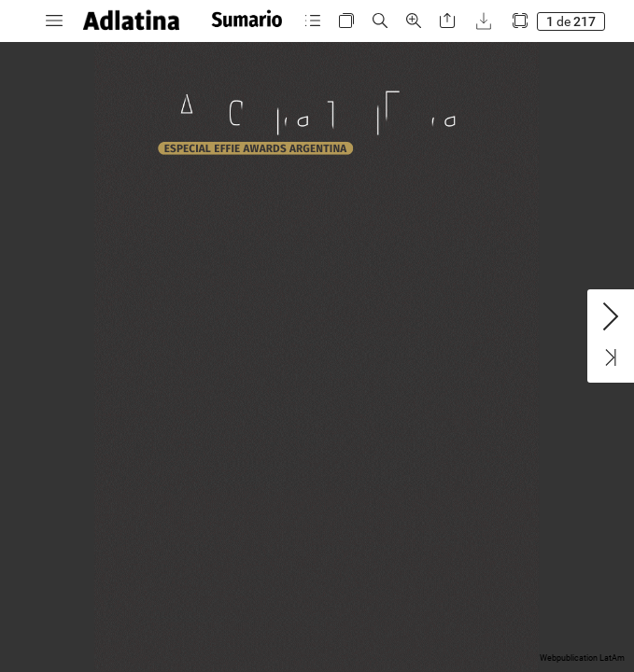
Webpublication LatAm (582, 658)
